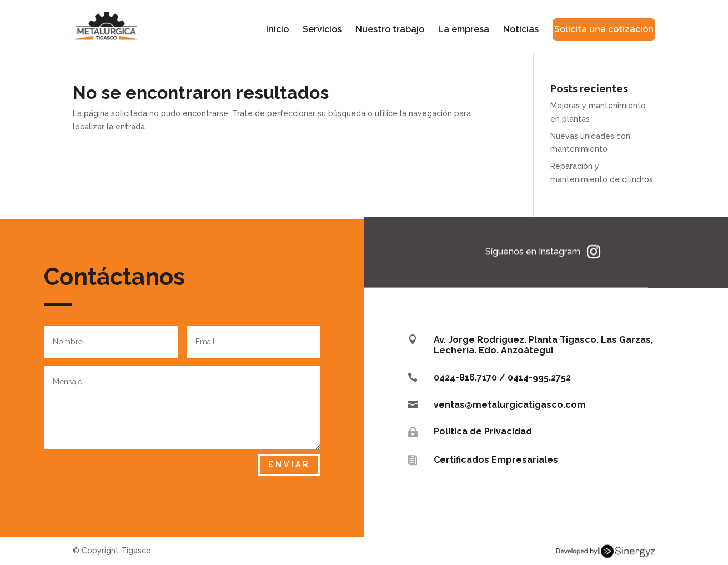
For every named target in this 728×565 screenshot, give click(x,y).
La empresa (464, 30)
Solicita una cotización (604, 29)
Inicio (277, 30)
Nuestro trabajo (390, 30)
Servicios (322, 30)
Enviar (289, 464)
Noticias (521, 30)
